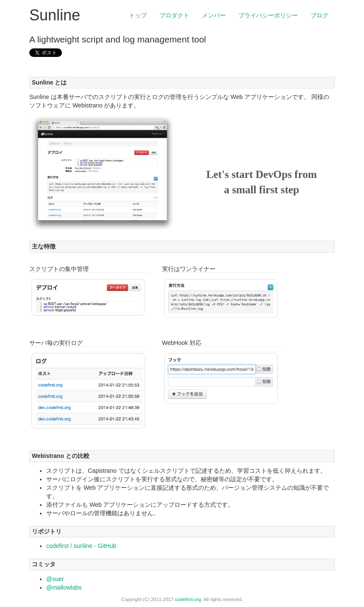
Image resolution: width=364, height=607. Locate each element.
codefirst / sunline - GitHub (81, 546)
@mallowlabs (64, 587)
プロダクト (174, 15)
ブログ (319, 15)
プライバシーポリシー (268, 15)
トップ (138, 15)
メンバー (214, 15)
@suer (55, 579)
